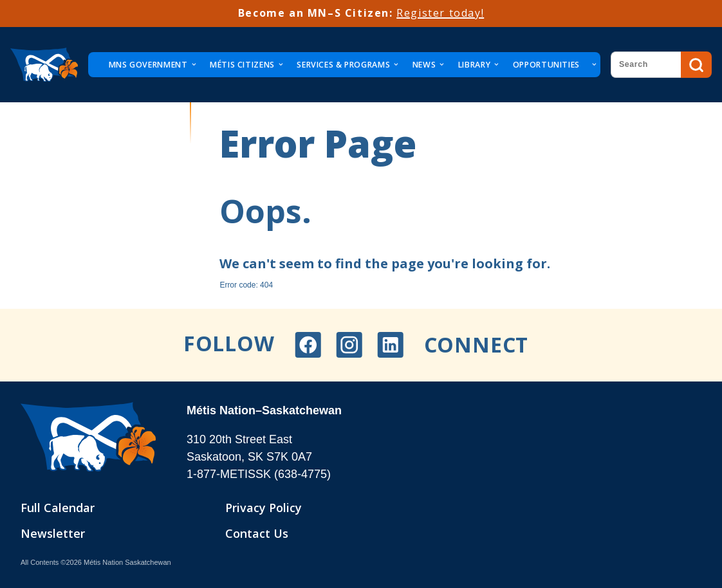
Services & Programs (343, 65)
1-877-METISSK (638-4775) (259, 474)
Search (696, 65)
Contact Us (257, 533)
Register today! (440, 13)
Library (474, 65)
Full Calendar (58, 508)
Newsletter (53, 533)
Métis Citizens (242, 65)
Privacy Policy (264, 508)
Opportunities (546, 65)
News (424, 65)
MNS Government (148, 65)
